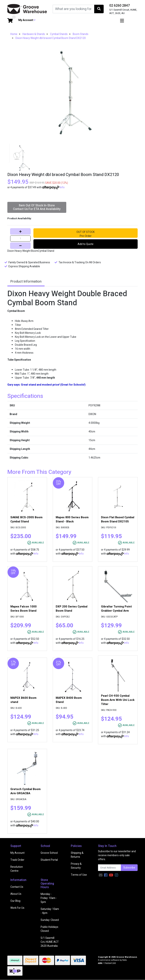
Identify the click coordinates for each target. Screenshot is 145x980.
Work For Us (17, 908)
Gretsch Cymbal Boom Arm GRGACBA (25, 791)
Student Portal (49, 860)
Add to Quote (86, 244)
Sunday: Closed (50, 920)
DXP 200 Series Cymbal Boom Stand (72, 609)
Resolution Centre (17, 869)
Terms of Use (79, 875)
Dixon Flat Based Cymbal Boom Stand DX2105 (118, 519)
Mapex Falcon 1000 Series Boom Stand (24, 609)
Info (62, 187)
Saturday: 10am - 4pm (50, 911)
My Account (17, 853)
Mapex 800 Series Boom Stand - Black (72, 519)
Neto (125, 960)
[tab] (26, 282)
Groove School (49, 853)
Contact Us (17, 887)
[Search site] (99, 9)
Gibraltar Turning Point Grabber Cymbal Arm (116, 609)
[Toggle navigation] (122, 21)
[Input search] (74, 9)
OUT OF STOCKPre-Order (86, 234)
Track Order (17, 860)
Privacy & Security (76, 866)
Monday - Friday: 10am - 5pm (49, 898)
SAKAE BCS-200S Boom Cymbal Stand (26, 519)
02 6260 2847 (120, 6)
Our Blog (15, 901)
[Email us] (101, 875)
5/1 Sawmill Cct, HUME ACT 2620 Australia (50, 942)
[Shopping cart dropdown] (10, 21)
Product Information (26, 282)
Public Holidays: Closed (50, 929)
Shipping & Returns (77, 855)
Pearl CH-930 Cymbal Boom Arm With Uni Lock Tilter (118, 700)
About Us (16, 894)
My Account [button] (27, 20)
